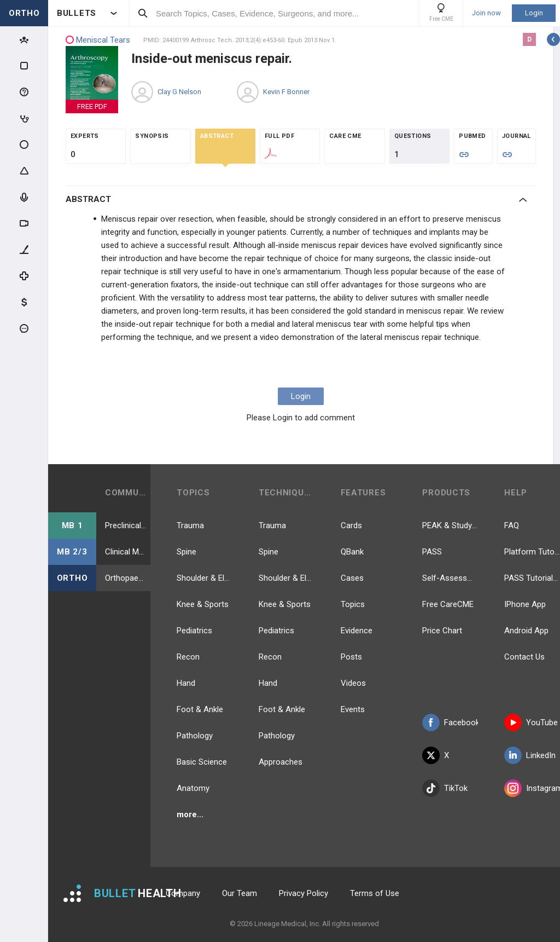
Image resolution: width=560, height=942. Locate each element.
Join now (486, 13)
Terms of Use (375, 893)
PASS (432, 552)
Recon (188, 657)
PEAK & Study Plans (450, 525)
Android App (526, 631)
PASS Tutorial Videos (532, 578)
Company (183, 893)
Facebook (450, 723)
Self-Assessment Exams (450, 578)
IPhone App (525, 604)
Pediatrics (194, 631)
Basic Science (202, 762)
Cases (352, 578)
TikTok (445, 788)
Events (353, 709)
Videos (353, 683)
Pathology (195, 736)
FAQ (512, 525)
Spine (186, 552)
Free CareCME (448, 604)
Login (534, 13)
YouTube (531, 723)
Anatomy (193, 788)
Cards (351, 525)
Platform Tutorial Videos (532, 552)
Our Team (240, 893)
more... (190, 814)
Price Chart (442, 631)
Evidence (357, 631)
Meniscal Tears (98, 40)
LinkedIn (530, 755)
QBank (352, 552)
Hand (186, 683)
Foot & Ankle (200, 709)
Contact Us (524, 657)
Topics (353, 604)
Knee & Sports (203, 604)
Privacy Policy (304, 893)
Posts (351, 657)
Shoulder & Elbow (205, 578)
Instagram (532, 788)
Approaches (281, 762)
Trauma (190, 525)
